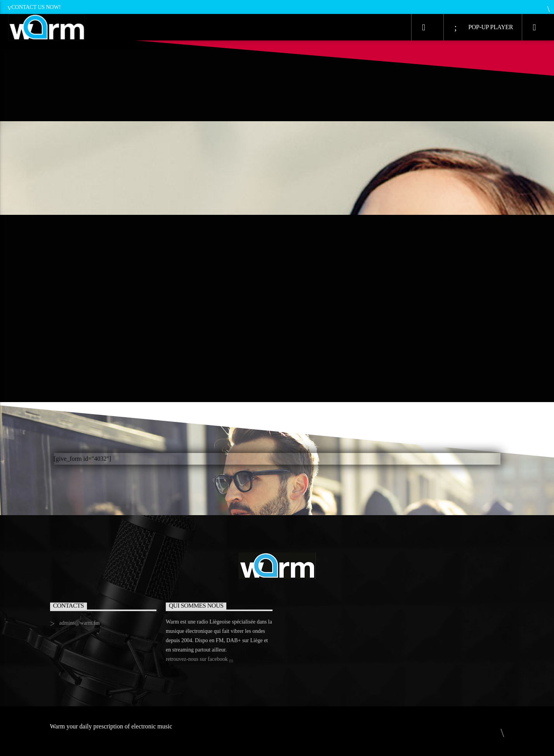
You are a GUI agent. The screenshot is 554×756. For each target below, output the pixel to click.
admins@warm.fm (79, 623)
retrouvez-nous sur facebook (200, 660)
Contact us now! (34, 7)
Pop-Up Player (484, 28)
